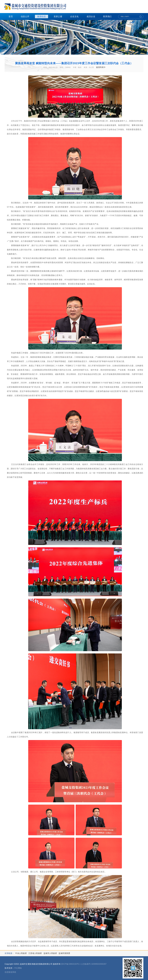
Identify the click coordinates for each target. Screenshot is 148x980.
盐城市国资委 (64, 953)
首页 (11, 17)
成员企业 (91, 17)
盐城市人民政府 (51, 953)
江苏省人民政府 (35, 953)
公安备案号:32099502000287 (94, 964)
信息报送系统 (10, 972)
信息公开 (25, 17)
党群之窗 (58, 17)
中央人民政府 (21, 953)
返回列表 (101, 67)
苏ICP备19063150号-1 (71, 964)
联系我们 (107, 17)
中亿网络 (18, 968)
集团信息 (42, 17)
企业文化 (74, 17)
